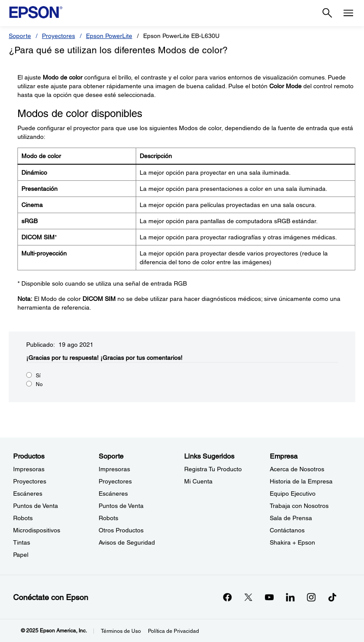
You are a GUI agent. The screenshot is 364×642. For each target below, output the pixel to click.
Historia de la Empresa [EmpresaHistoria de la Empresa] (301, 481)
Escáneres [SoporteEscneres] (113, 494)
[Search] (327, 13)
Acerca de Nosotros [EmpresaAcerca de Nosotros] (297, 469)
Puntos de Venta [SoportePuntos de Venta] (121, 506)
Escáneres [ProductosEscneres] (28, 494)
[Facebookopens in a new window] (227, 597)
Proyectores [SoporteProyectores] (115, 481)
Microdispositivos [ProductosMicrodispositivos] (37, 530)
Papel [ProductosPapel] (21, 555)
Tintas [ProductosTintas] (22, 542)
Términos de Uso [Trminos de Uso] (121, 631)
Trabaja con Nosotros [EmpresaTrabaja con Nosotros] (299, 506)
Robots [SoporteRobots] (108, 518)
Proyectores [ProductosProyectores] (30, 481)
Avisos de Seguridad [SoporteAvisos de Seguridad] (127, 542)
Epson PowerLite (109, 36)
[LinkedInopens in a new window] (290, 597)
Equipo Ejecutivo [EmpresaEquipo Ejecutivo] (293, 494)
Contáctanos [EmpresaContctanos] (287, 530)
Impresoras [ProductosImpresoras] (29, 469)
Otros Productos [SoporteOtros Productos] (121, 530)
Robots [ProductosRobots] (23, 518)
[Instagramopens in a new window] (311, 597)
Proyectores (58, 36)
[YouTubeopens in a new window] (269, 597)
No (39, 384)
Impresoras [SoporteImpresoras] (114, 469)
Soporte (20, 36)
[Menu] (348, 13)
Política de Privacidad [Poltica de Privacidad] (173, 631)
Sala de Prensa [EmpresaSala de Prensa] (291, 518)
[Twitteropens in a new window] (248, 597)
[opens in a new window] (332, 597)
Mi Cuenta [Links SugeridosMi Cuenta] (198, 481)
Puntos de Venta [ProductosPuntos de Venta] (36, 506)
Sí (38, 376)
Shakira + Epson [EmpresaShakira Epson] (292, 542)
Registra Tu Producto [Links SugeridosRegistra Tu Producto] (213, 469)
